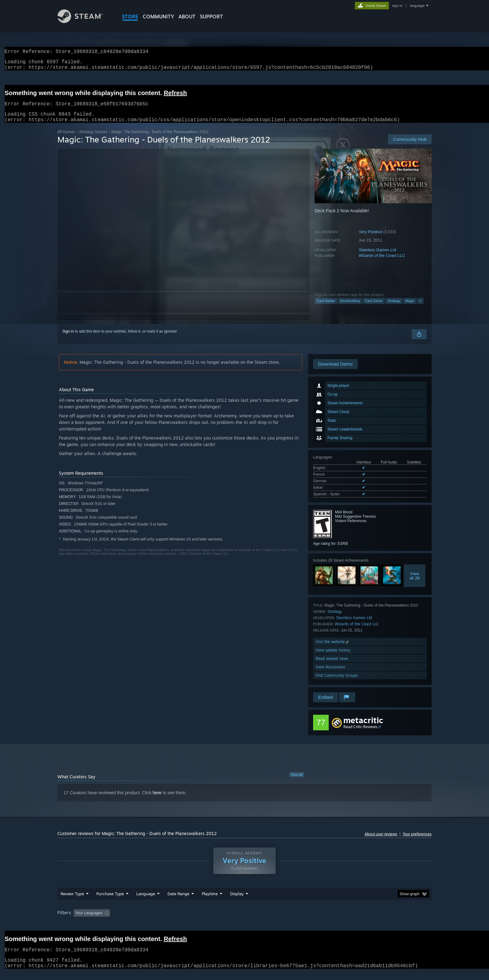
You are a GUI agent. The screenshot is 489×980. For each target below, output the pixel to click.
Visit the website (333, 649)
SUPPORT (211, 17)
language (417, 6)
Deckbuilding (350, 308)
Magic (410, 308)
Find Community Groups (337, 683)
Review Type (72, 901)
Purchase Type (110, 901)
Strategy (394, 308)
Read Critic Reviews (360, 734)
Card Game (374, 308)
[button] (78, 920)
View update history (333, 658)
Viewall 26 (415, 583)
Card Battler (326, 308)
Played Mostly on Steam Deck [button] (245, 920)
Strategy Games (93, 139)
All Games (66, 139)
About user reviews (381, 841)
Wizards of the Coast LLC (382, 263)
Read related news (332, 666)
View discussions (330, 674)
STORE (130, 17)
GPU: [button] (350, 920)
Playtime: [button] (200, 920)
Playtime (210, 901)
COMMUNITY (158, 17)
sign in (397, 6)
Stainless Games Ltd (377, 257)
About (187, 17)
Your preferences (417, 841)
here (157, 800)
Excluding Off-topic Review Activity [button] (152, 920)
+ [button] (420, 308)
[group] (244, 921)
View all (297, 782)
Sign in (68, 339)
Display (237, 901)
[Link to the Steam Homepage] (85, 21)
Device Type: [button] (377, 920)
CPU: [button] (329, 920)
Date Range (178, 901)
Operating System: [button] (297, 920)
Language (146, 901)
